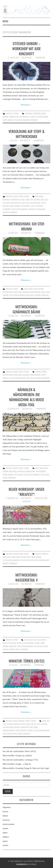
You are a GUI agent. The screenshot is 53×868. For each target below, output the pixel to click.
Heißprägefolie (16, 203)
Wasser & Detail (14, 649)
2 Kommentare (40, 58)
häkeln (5, 816)
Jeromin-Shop (14, 117)
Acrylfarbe (39, 196)
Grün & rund (33, 289)
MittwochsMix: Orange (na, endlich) (17, 756)
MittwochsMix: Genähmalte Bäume (26, 309)
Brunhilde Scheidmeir (33, 114)
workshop (34, 120)
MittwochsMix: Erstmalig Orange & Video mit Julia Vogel (26, 768)
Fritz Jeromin (35, 200)
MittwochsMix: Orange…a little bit (17, 764)
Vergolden (32, 209)
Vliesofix (6, 212)
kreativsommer (9, 824)
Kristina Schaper (17, 643)
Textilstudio (18, 475)
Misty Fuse (26, 203)
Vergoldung (41, 209)
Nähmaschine (30, 471)
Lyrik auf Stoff (36, 724)
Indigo (44, 114)
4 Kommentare (39, 140)
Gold (42, 200)
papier (21, 196)
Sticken (33, 117)
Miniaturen (25, 727)
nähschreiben (35, 292)
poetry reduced (21, 730)
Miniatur (17, 727)
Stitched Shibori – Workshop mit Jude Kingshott (27, 48)
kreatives (9, 114)
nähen (15, 196)
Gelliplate (6, 643)
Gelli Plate (33, 640)
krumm (41, 289)
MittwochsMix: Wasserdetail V (27, 577)
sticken (16, 114)
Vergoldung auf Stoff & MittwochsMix (26, 134)
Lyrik (28, 724)
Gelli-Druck (42, 640)
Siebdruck (13, 646)
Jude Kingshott (24, 117)
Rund (43, 292)
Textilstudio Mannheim (21, 120)
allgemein (7, 807)
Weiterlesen (26, 105)
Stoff (33, 206)
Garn (44, 721)
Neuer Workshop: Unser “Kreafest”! (26, 492)
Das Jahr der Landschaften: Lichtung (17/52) (20, 760)
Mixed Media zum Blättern (21, 557)
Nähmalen (26, 292)
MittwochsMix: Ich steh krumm (26, 226)
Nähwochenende (9, 730)
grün (26, 289)
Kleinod (10, 724)
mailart (6, 828)
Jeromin (5, 117)
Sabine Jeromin (15, 206)
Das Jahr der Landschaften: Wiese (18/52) (19, 751)
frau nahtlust (27, 58)
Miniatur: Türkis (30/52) (27, 661)
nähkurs (21, 721)
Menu (6, 21)
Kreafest (38, 554)
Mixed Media (18, 292)
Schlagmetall (25, 206)
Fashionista (21, 864)
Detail (26, 640)
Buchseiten (44, 468)
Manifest (45, 554)
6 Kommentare (40, 233)
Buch (37, 468)
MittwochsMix (35, 203)
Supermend (7, 209)
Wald (28, 295)
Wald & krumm (35, 295)
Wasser (5, 649)
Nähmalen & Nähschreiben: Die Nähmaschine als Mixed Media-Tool (27, 397)
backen (6, 812)
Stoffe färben (8, 120)
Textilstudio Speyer (27, 560)
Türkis (20, 734)
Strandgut (39, 206)
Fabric (28, 200)
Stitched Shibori (42, 117)
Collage (22, 200)
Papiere (37, 643)
